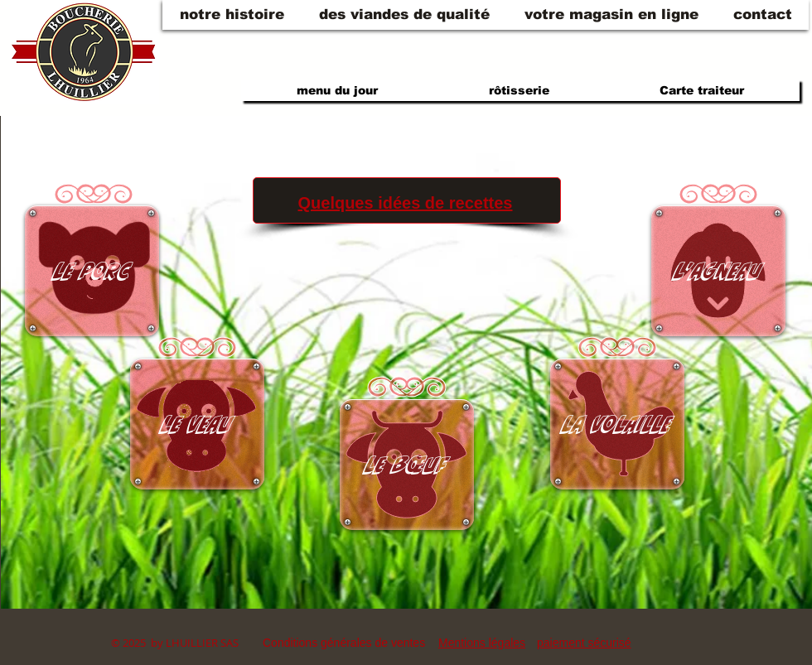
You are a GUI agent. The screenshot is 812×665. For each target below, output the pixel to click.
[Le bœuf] (407, 465)
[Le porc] (92, 271)
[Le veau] (197, 424)
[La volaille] (617, 424)
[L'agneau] (718, 271)
